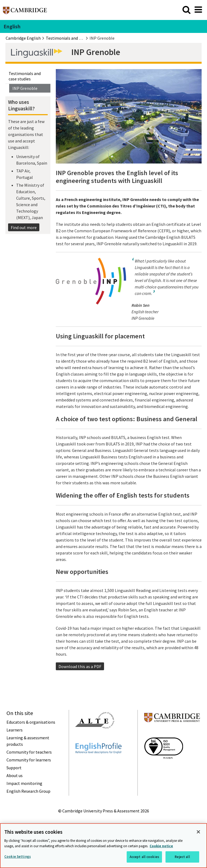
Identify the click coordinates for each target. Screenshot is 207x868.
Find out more (24, 227)
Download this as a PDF (80, 666)
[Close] (198, 832)
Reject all (182, 857)
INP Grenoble (25, 88)
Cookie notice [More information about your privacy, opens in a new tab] (161, 846)
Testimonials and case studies (25, 76)
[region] (103, 846)
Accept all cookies (144, 857)
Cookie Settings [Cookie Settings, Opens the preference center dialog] (18, 857)
